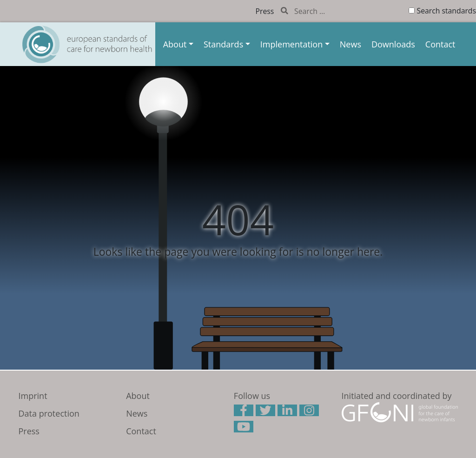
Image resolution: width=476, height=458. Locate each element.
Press (265, 11)
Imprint (33, 396)
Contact (440, 44)
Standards (223, 44)
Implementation (291, 44)
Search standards (446, 11)
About (175, 44)
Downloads (393, 44)
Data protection (49, 413)
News (350, 44)
